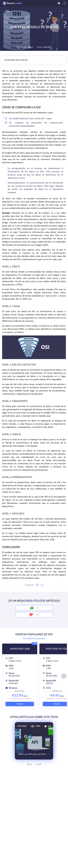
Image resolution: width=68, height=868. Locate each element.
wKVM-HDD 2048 (20, 649)
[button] (64, 676)
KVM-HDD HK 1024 (57, 649)
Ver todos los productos (34, 638)
